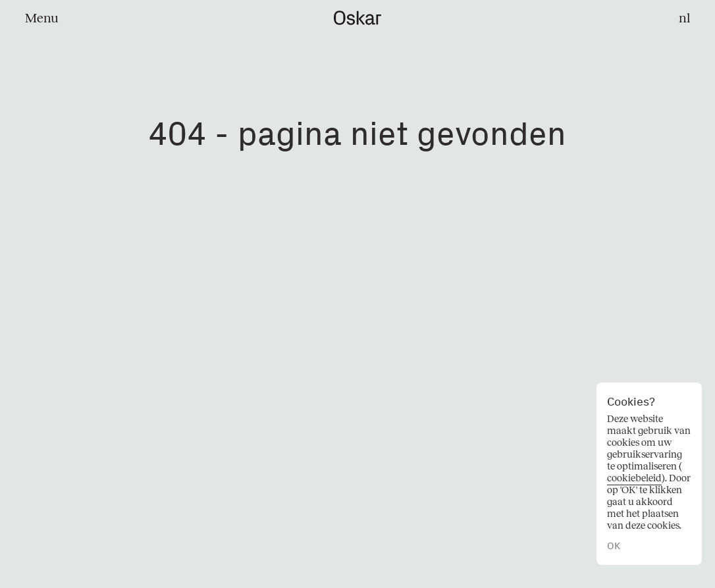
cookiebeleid (634, 478)
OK (614, 546)
